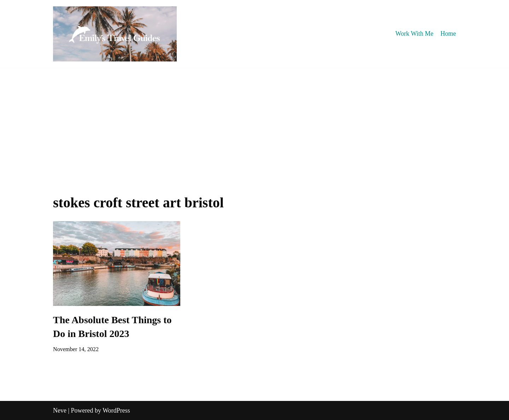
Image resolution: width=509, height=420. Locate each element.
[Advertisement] (255, 121)
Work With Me (414, 34)
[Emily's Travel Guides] (115, 34)
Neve (60, 410)
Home (448, 34)
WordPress (116, 410)
